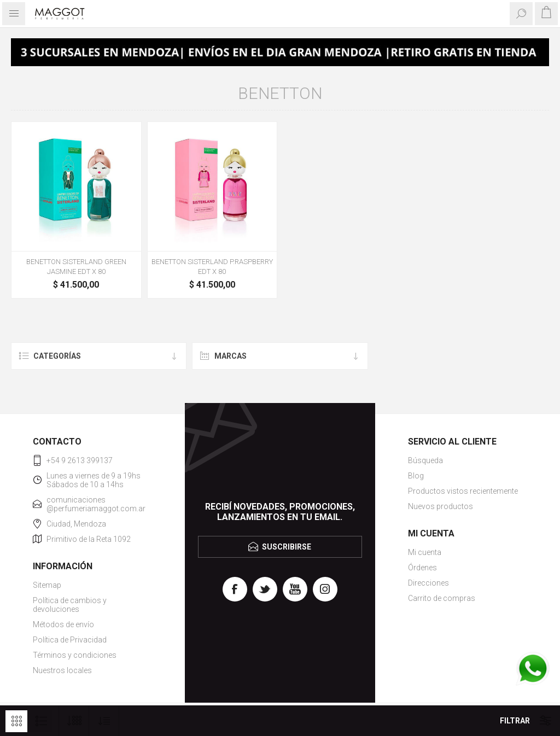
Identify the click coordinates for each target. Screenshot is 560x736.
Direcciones (428, 583)
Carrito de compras (442, 598)
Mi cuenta (425, 552)
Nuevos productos (441, 506)
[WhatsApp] (533, 670)
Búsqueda (425, 460)
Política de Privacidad (70, 640)
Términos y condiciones (75, 655)
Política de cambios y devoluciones (70, 605)
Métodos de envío (63, 624)
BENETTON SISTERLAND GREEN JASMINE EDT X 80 (76, 267)
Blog (416, 476)
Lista (41, 721)
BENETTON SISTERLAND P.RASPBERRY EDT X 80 (212, 267)
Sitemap (47, 585)
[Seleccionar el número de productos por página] (74, 721)
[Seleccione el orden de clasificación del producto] (104, 721)
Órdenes (422, 568)
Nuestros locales (62, 670)
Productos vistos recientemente (463, 491)
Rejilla (16, 721)
